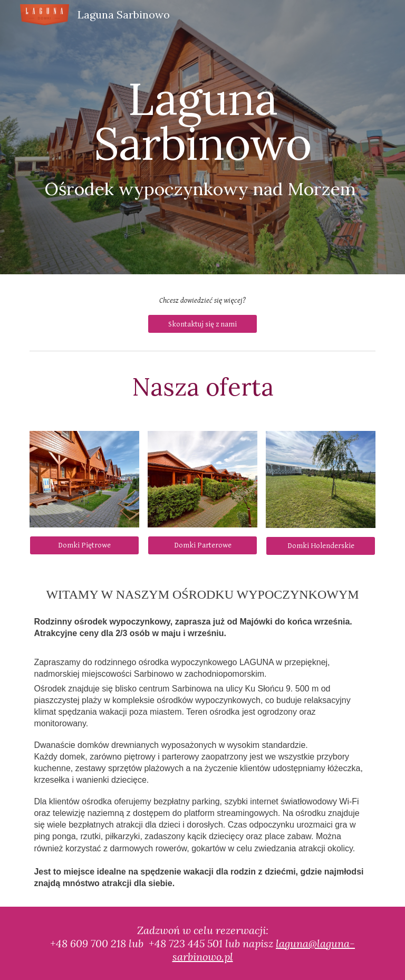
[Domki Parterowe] (202, 545)
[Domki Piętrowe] (84, 545)
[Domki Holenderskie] (320, 546)
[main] (202, 137)
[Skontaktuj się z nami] (202, 324)
